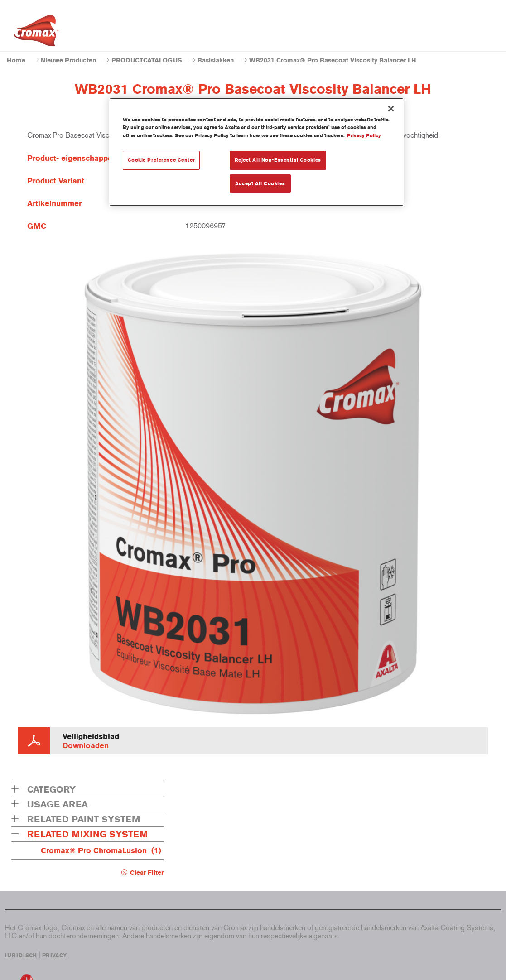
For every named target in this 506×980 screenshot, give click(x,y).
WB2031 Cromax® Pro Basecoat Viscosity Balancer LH (333, 60)
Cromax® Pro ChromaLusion (101, 850)
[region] (256, 152)
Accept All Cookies (260, 183)
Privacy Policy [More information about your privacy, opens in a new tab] (364, 135)
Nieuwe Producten (68, 60)
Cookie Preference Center (161, 160)
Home (16, 60)
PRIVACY (55, 956)
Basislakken (216, 60)
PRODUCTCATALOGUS (147, 60)
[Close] (391, 109)
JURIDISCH (21, 956)
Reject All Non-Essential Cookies (278, 160)
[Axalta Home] (36, 33)
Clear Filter (147, 873)
